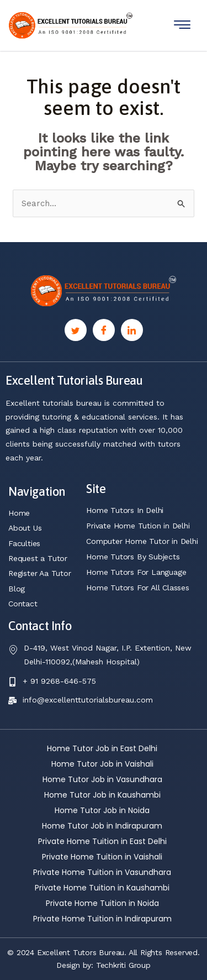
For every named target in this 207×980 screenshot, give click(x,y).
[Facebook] (104, 330)
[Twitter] (76, 330)
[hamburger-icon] (182, 25)
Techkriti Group (123, 965)
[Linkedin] (132, 330)
